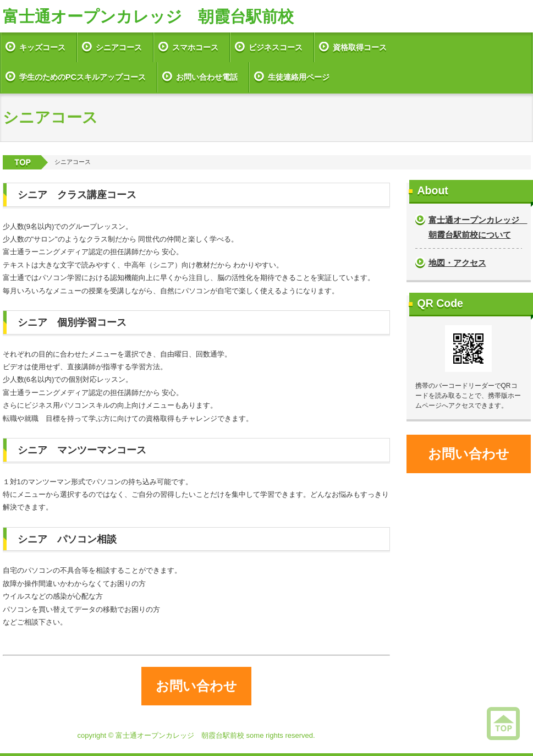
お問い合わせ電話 (207, 77)
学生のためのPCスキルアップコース (83, 77)
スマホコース (195, 47)
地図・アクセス (457, 263)
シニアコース (119, 47)
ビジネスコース (276, 47)
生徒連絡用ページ (299, 77)
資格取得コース (360, 47)
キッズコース (42, 47)
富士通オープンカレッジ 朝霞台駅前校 (148, 17)
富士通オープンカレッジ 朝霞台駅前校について (475, 227)
